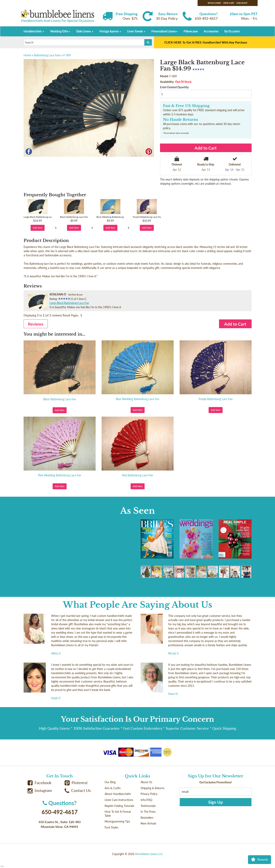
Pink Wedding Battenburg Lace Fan (60, 475)
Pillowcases (191, 31)
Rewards (259, 860)
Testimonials (148, 806)
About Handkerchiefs (118, 794)
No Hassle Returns (180, 120)
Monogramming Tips (117, 821)
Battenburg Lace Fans (47, 55)
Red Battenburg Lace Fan (137, 475)
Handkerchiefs (34, 31)
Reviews (36, 324)
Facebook (40, 783)
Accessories (211, 31)
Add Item (38, 228)
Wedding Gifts (60, 31)
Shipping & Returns (152, 788)
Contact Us (78, 790)
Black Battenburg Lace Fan (60, 399)
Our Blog (110, 782)
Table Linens (85, 31)
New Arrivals (148, 823)
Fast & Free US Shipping (186, 106)
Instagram (40, 790)
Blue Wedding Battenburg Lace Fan (137, 399)
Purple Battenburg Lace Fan (216, 399)
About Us (146, 782)
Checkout (242, 3)
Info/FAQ (146, 800)
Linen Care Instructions (119, 800)
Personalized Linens (164, 31)
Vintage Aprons (110, 31)
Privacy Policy (149, 794)
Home (27, 55)
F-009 (67, 55)
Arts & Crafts (113, 788)
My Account (214, 3)
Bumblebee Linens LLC (149, 854)
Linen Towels (136, 31)
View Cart (229, 3)
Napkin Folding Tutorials (119, 806)
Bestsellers (147, 818)
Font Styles (111, 827)
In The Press (148, 812)
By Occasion (232, 31)
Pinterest (76, 783)
